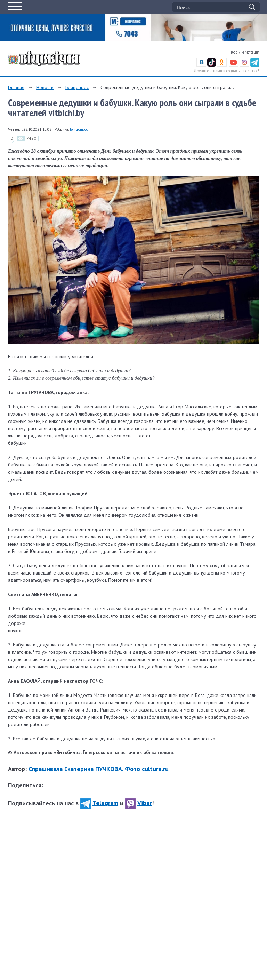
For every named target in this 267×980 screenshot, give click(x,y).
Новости (45, 87)
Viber (139, 803)
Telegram (99, 803)
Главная (16, 87)
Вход (234, 52)
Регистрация (250, 52)
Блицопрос (77, 87)
